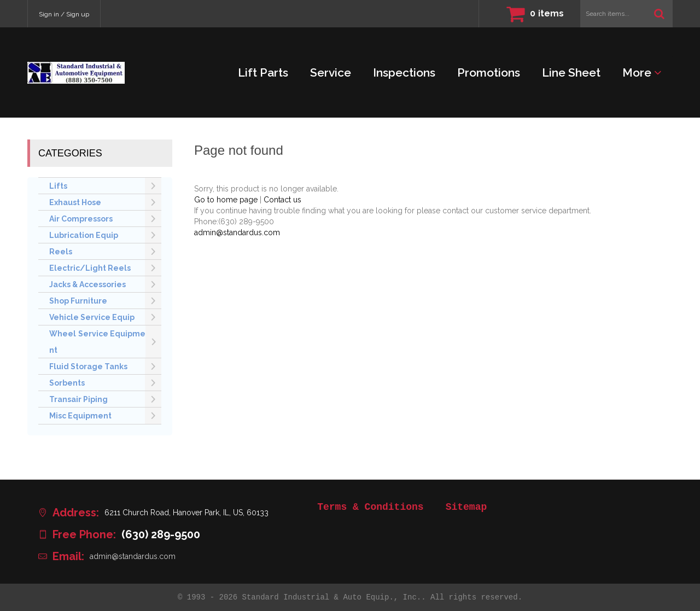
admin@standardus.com (237, 232)
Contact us (282, 200)
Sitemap (466, 507)
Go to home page (226, 200)
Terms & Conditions (370, 507)
